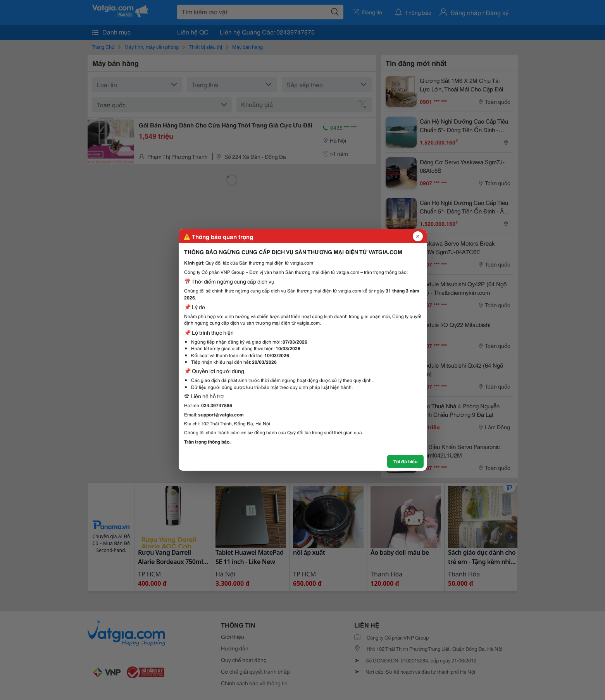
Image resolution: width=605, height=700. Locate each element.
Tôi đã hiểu (405, 461)
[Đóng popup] (418, 236)
